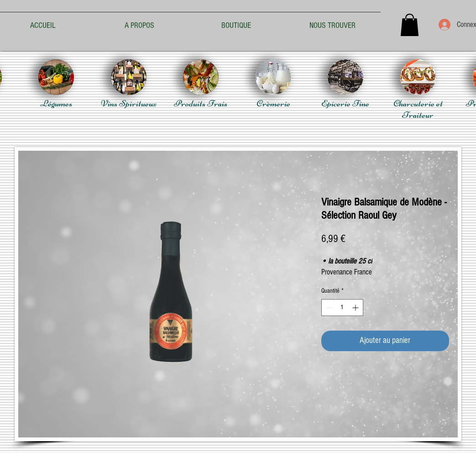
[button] (410, 25)
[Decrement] (328, 308)
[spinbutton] (342, 308)
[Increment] (356, 308)
